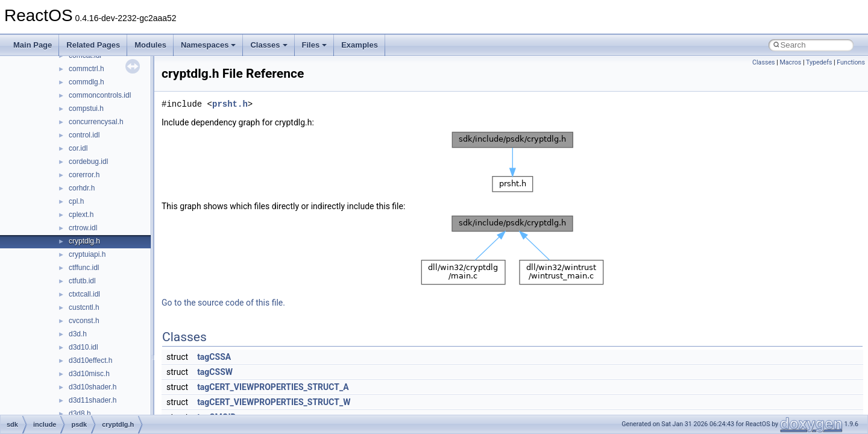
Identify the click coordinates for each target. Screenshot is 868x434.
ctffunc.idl (84, 268)
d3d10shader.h (93, 387)
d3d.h (78, 334)
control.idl (84, 135)
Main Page (33, 45)
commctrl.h (86, 69)
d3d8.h (80, 414)
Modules (150, 45)
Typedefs (819, 62)
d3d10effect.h (91, 360)
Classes (269, 45)
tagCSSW (215, 372)
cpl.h (76, 201)
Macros (790, 62)
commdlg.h (86, 82)
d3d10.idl (83, 347)
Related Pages (93, 45)
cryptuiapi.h (87, 254)
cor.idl (78, 148)
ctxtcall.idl (84, 294)
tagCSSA (214, 357)
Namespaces (209, 45)
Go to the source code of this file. (223, 303)
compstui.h (86, 108)
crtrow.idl (83, 228)
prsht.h (230, 104)
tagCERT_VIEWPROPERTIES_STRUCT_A (273, 387)
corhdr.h (82, 188)
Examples (360, 45)
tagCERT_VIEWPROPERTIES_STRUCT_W (274, 402)
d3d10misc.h (89, 374)
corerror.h (84, 175)
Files (315, 45)
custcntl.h (84, 307)
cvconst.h (84, 321)
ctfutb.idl (82, 281)
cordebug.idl (88, 162)
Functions (851, 62)
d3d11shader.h (93, 400)
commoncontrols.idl (100, 95)
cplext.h (81, 215)
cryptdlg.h (84, 241)
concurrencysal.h (96, 122)
